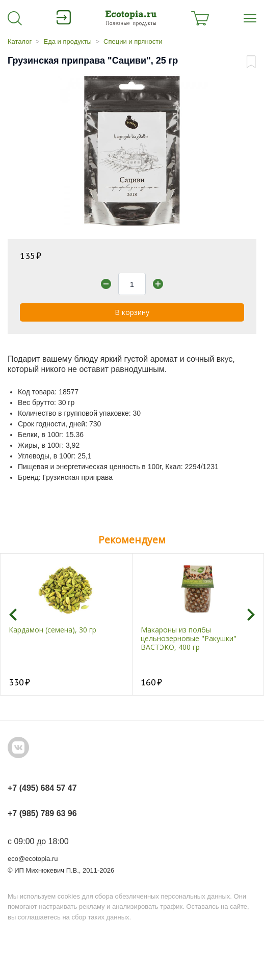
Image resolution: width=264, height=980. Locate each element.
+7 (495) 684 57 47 (42, 788)
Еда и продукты (67, 41)
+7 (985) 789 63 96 (42, 813)
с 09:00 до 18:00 (38, 841)
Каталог (20, 41)
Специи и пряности (133, 41)
